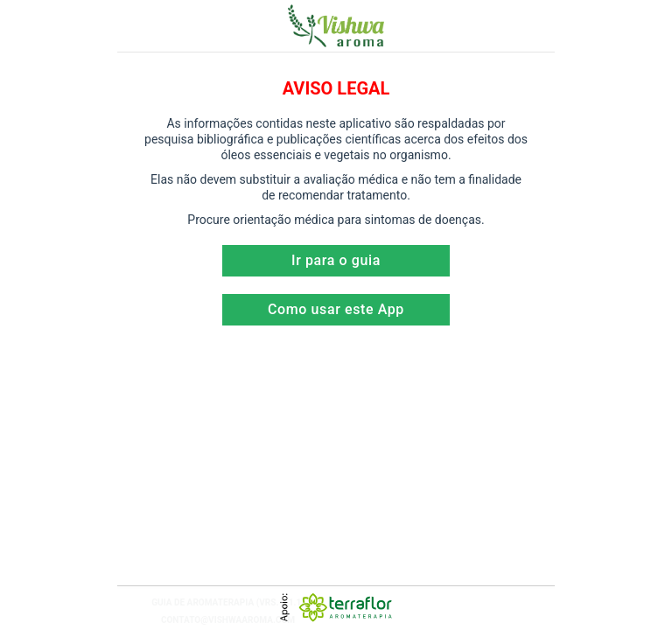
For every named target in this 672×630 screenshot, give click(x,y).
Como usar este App (336, 309)
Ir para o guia (336, 260)
